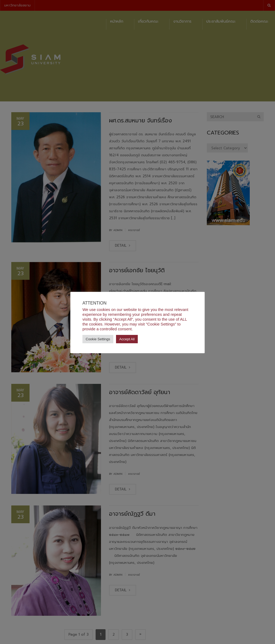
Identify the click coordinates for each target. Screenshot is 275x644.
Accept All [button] (127, 339)
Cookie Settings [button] (98, 339)
